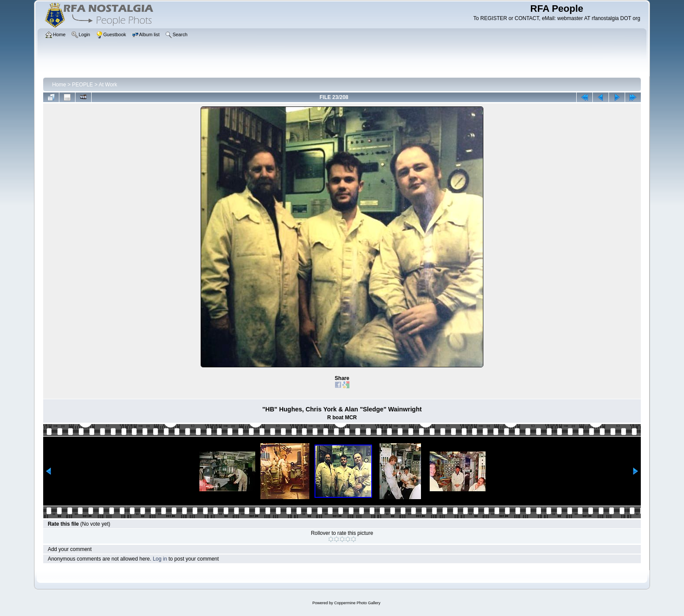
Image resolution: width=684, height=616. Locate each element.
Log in (160, 559)
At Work (108, 85)
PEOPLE (82, 85)
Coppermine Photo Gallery (357, 603)
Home (59, 85)
